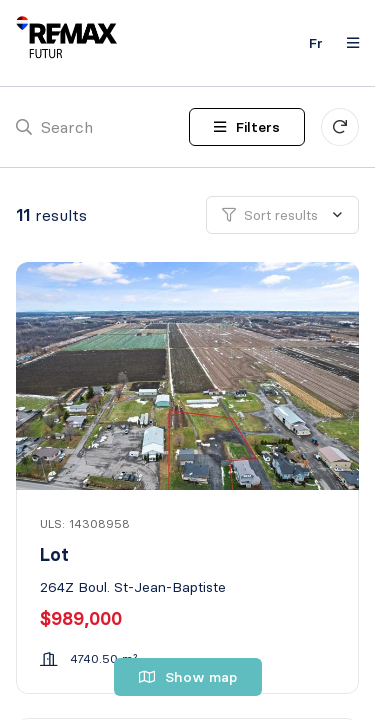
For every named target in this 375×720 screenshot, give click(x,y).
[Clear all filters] (340, 127)
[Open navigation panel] (347, 43)
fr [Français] (316, 43)
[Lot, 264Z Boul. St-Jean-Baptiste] (189, 376)
